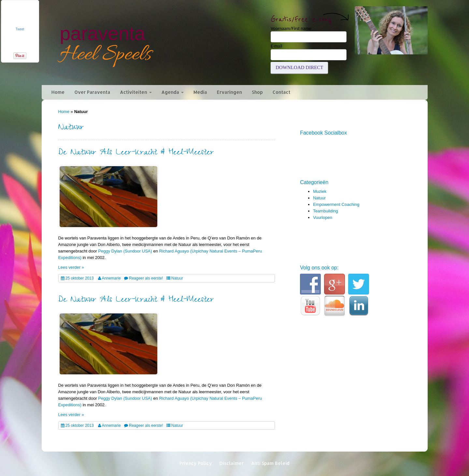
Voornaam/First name (291, 29)
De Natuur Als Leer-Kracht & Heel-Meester (136, 153)
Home (58, 92)
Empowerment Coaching (336, 204)
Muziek (320, 191)
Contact (282, 92)
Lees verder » (71, 267)
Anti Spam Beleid (270, 463)
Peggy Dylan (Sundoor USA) (125, 251)
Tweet (20, 29)
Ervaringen (230, 92)
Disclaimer (231, 463)
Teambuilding (326, 211)
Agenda (173, 92)
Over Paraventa (92, 92)
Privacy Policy (196, 463)
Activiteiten (136, 92)
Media (200, 92)
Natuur (177, 278)
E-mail (276, 46)
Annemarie (111, 278)
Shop (257, 92)
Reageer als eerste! (146, 278)
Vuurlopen (323, 217)
